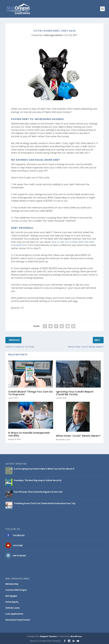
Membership (12, 584)
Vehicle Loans (13, 608)
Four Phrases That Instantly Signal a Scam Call (38, 492)
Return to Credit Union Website (45, 641)
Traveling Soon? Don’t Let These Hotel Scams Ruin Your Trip (45, 503)
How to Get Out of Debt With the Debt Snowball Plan (53, 244)
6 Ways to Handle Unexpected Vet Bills (29, 434)
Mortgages (11, 596)
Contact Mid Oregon (16, 590)
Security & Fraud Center (18, 620)
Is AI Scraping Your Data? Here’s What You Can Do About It (44, 469)
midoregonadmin (53, 35)
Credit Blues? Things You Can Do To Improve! (31, 393)
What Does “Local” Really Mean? (78, 436)
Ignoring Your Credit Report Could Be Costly (75, 393)
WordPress (76, 636)
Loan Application (14, 614)
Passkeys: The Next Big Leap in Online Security (38, 480)
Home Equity (12, 602)
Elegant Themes (48, 636)
